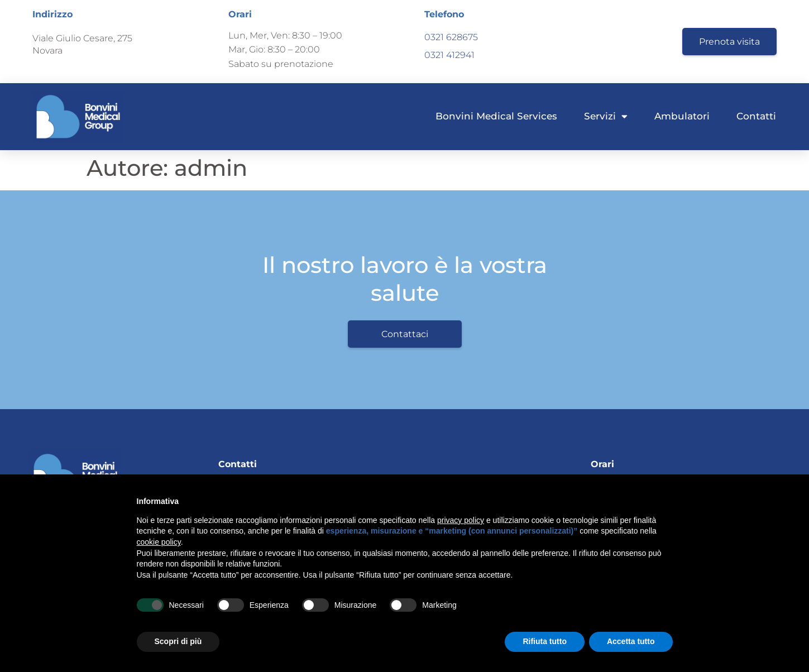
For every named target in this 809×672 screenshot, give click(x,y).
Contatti (756, 116)
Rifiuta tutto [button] (545, 641)
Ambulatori (682, 116)
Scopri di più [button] (178, 641)
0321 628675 (451, 37)
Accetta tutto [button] (631, 641)
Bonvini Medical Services (496, 116)
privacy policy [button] (461, 520)
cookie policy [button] (159, 542)
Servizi (606, 116)
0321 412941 (449, 55)
